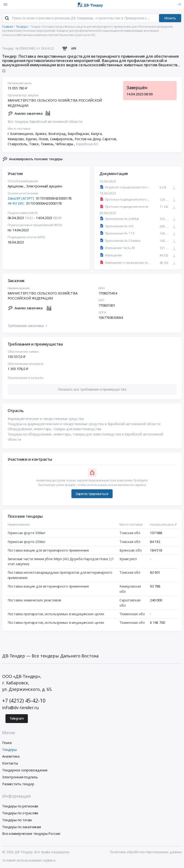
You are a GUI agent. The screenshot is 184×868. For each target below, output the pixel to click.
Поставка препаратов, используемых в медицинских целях (56, 614)
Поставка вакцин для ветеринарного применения (48, 551)
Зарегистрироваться (92, 494)
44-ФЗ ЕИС (16, 204)
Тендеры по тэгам (17, 820)
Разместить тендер (18, 784)
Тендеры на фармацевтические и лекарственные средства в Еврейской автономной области (84, 425)
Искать (170, 19)
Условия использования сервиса (29, 861)
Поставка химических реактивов (35, 601)
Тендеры (9, 750)
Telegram (17, 719)
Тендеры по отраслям (20, 814)
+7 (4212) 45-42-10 (24, 701)
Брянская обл (130, 551)
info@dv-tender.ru (20, 708)
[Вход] (179, 4)
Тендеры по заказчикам (22, 827)
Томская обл (130, 534)
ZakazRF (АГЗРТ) (21, 199)
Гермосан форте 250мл (26, 542)
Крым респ (128, 560)
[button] (92, 390)
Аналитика (11, 757)
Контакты (10, 764)
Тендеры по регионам (20, 807)
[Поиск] (7, 19)
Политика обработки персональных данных (146, 852)
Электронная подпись (20, 778)
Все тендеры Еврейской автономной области (45, 122)
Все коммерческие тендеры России (31, 834)
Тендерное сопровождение (25, 771)
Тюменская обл (132, 614)
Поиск (7, 743)
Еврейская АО (87, 145)
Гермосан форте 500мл (26, 534)
